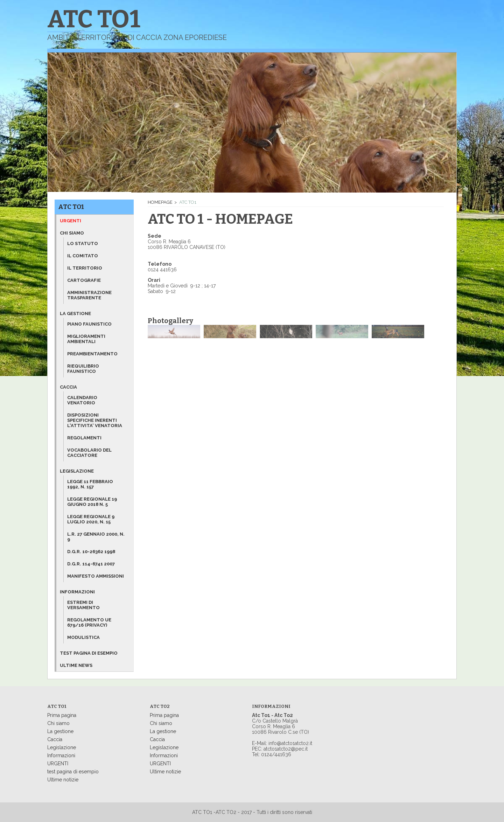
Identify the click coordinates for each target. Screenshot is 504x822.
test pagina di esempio (73, 772)
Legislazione (77, 471)
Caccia (68, 387)
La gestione (75, 314)
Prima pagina (62, 715)
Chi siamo (72, 233)
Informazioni (77, 592)
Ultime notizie (63, 780)
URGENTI (58, 764)
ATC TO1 (71, 207)
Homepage (160, 202)
